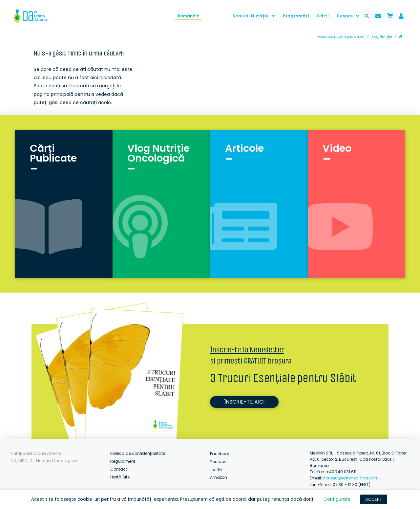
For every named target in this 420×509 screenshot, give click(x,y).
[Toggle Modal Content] (367, 16)
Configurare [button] (337, 499)
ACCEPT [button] (374, 499)
